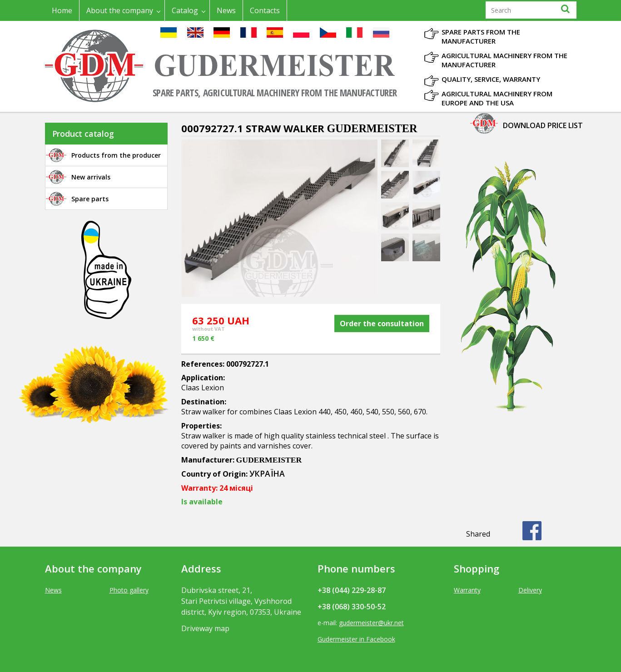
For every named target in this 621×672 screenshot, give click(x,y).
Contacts (265, 10)
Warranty (467, 590)
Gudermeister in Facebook (356, 639)
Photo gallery (129, 590)
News (226, 10)
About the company (120, 10)
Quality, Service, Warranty (491, 79)
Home (62, 10)
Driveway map (205, 628)
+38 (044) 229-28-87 (352, 590)
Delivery (530, 590)
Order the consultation (382, 324)
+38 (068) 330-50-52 (352, 607)
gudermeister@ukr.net (371, 623)
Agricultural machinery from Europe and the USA (497, 98)
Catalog (185, 10)
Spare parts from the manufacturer (481, 36)
